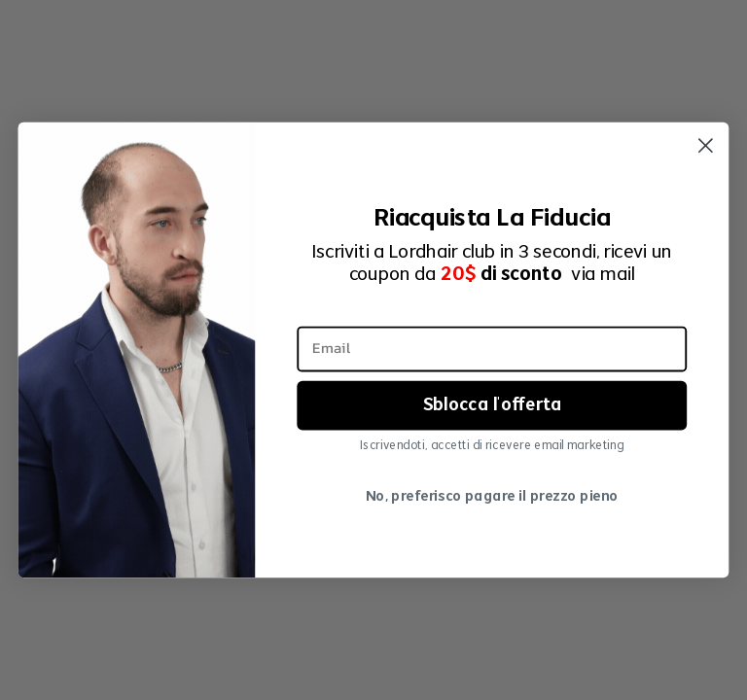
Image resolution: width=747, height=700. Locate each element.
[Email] (492, 349)
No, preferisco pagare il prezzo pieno (492, 497)
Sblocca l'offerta (492, 405)
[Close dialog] (706, 145)
